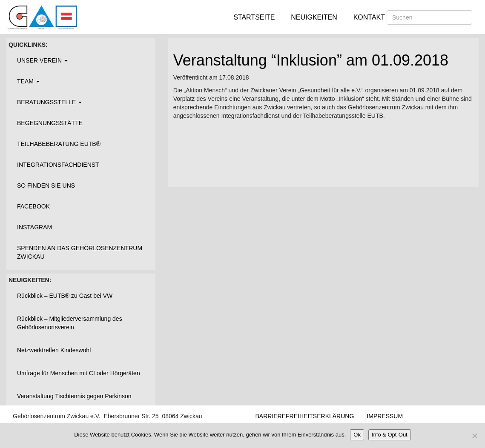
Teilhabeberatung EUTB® (59, 144)
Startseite (254, 17)
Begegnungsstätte (50, 123)
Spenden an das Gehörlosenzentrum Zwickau (80, 252)
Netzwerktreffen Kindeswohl (54, 350)
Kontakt (369, 17)
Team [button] (28, 81)
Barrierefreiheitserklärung (305, 416)
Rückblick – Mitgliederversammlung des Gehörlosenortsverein (70, 323)
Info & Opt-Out (390, 435)
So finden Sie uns (46, 185)
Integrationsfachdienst (58, 165)
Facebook (33, 206)
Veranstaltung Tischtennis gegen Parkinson (74, 396)
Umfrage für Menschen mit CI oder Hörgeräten (79, 373)
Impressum (385, 416)
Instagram (34, 227)
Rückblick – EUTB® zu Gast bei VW (65, 296)
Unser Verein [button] (42, 60)
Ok (357, 435)
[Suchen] (429, 17)
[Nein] (474, 436)
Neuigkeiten (314, 17)
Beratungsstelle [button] (49, 102)
